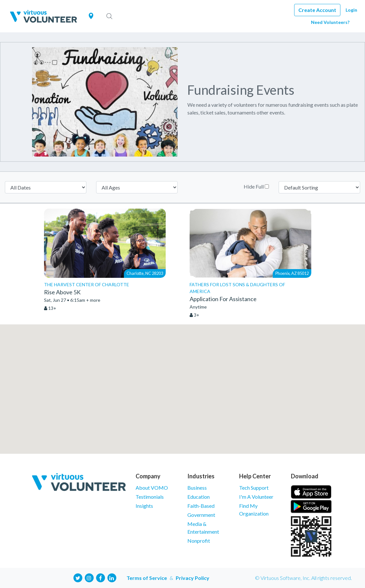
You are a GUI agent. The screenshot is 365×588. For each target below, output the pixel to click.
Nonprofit (199, 541)
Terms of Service (147, 578)
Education (199, 497)
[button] (182, 383)
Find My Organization (254, 510)
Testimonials (150, 497)
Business (197, 488)
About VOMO (152, 488)
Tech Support (254, 488)
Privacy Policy (193, 578)
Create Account (317, 10)
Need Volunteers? (330, 22)
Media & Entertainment (203, 528)
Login (351, 10)
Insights (144, 506)
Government (201, 515)
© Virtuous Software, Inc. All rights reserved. (303, 578)
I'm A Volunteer (256, 497)
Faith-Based (201, 506)
